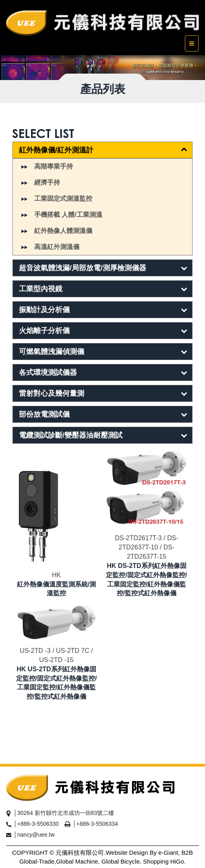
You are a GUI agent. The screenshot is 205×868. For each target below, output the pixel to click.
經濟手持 (47, 182)
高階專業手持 (54, 166)
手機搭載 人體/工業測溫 (68, 215)
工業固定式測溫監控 (63, 198)
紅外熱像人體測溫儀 (63, 231)
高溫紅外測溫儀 (57, 247)
